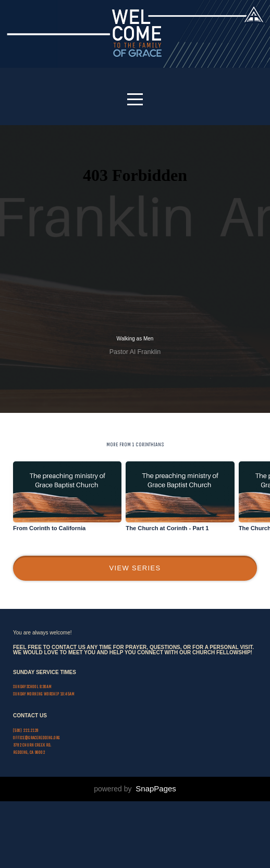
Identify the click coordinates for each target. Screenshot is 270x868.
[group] (67, 508)
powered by (135, 855)
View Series (135, 575)
